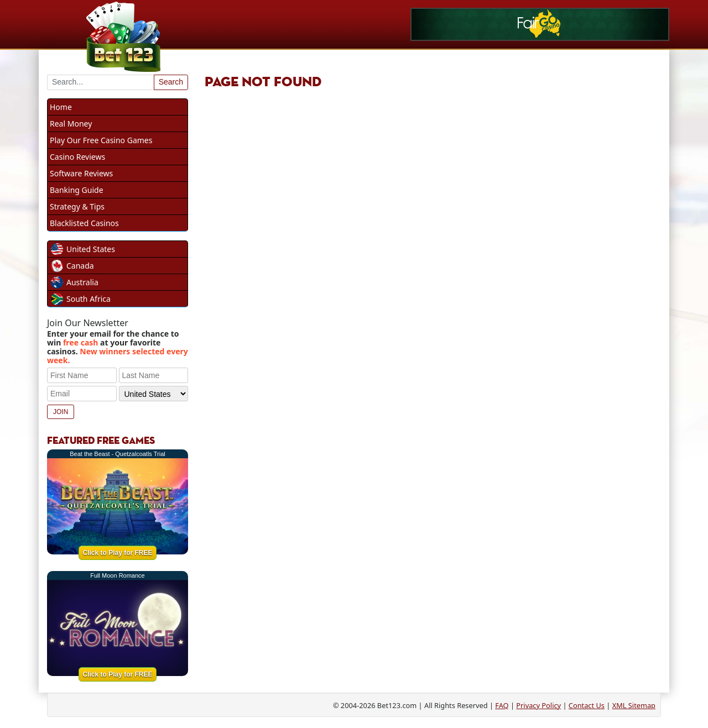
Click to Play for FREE (117, 553)
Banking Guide (77, 190)
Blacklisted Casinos (84, 223)
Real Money (71, 124)
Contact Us (587, 705)
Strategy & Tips (77, 206)
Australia (82, 282)
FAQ (502, 705)
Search (171, 82)
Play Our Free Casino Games (101, 140)
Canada (80, 266)
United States (91, 249)
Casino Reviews (77, 157)
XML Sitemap (634, 705)
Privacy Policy (538, 705)
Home (61, 107)
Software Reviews (81, 173)
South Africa (88, 299)
